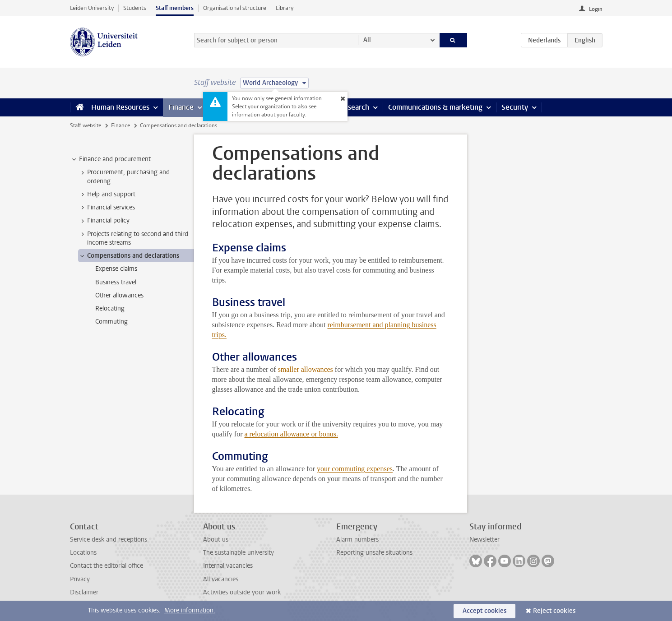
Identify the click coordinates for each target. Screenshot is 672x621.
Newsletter (484, 540)
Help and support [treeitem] (107, 195)
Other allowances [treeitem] (119, 295)
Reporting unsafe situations (374, 553)
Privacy (80, 579)
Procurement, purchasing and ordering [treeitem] (124, 176)
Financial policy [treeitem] (104, 221)
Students (135, 8)
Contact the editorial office (107, 566)
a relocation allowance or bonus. (291, 434)
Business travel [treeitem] (116, 282)
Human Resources (120, 107)
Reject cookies (554, 611)
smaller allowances (305, 369)
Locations (83, 553)
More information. (190, 610)
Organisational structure (235, 8)
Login (596, 9)
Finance (181, 107)
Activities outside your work (242, 592)
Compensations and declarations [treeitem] (129, 256)
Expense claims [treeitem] (116, 269)
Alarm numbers (357, 540)
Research (354, 107)
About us (216, 540)
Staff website (86, 125)
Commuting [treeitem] (111, 322)
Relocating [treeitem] (110, 308)
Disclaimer (84, 592)
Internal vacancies (228, 566)
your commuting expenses (355, 469)
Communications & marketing (435, 107)
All (367, 40)
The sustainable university (239, 553)
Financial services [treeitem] (107, 208)
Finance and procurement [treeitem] (111, 159)
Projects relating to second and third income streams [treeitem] (133, 238)
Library (285, 8)
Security (515, 107)
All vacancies (221, 579)
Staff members (175, 8)
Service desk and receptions (109, 540)
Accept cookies (484, 611)
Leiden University (92, 8)
